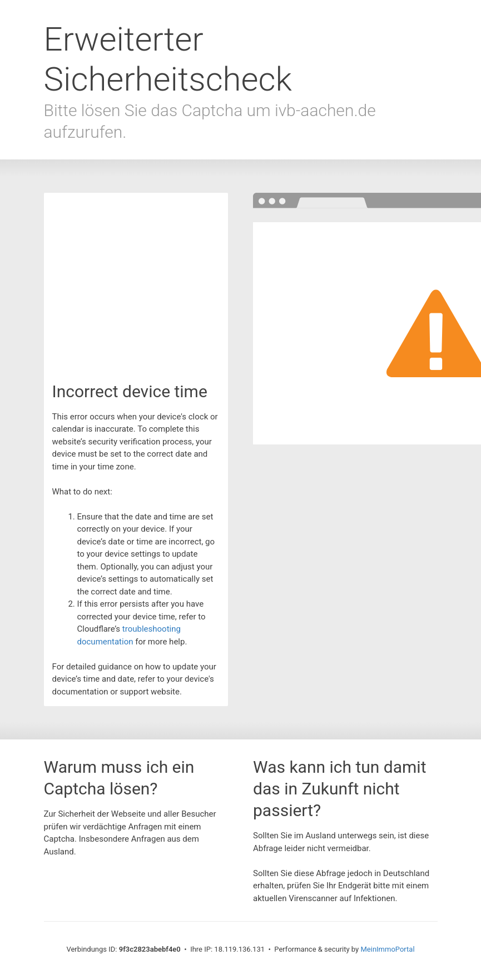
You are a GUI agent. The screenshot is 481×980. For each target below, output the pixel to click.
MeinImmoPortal (387, 949)
